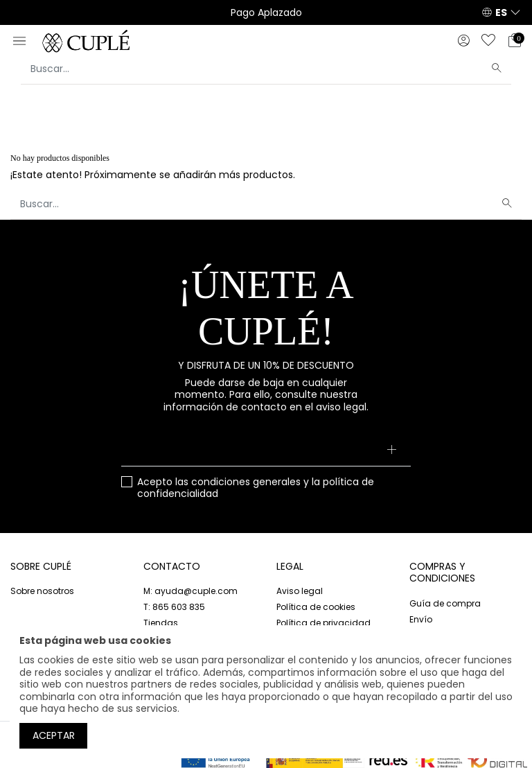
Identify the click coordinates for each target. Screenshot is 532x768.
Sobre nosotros (42, 591)
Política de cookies (316, 607)
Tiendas (161, 623)
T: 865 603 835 (174, 607)
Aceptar (54, 735)
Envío (421, 619)
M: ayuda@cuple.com (190, 591)
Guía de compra (445, 603)
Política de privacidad (323, 623)
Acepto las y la (256, 488)
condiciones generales (246, 482)
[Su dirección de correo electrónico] (266, 451)
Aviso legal (300, 591)
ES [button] (501, 12)
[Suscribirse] (392, 451)
